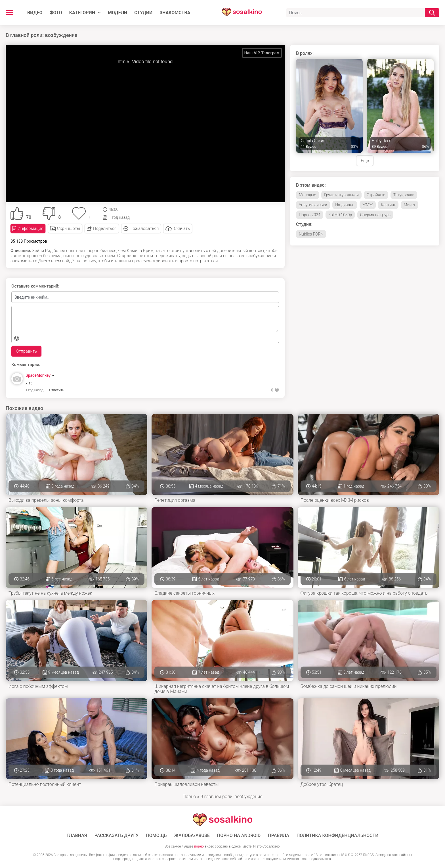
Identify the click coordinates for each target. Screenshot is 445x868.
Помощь (156, 836)
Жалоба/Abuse (192, 836)
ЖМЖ (368, 205)
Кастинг (388, 205)
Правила (279, 836)
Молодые (307, 195)
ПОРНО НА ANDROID (239, 836)
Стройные (376, 195)
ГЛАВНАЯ (77, 836)
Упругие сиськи (313, 205)
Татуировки (404, 195)
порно (199, 846)
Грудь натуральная (341, 195)
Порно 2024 (310, 215)
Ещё (365, 161)
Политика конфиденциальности (338, 836)
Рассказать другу (117, 836)
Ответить (57, 390)
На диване (345, 205)
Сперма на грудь (375, 215)
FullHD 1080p (340, 215)
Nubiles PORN (311, 234)
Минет (410, 205)
